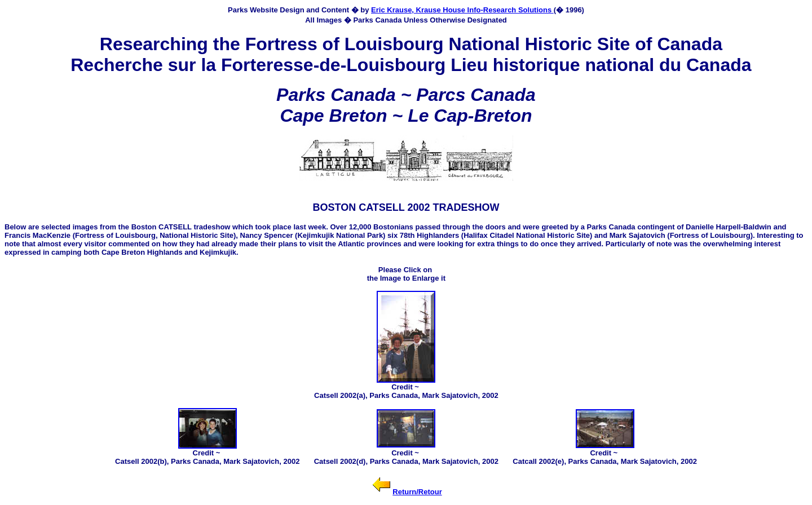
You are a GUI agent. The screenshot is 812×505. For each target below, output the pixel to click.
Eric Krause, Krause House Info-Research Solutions (462, 10)
